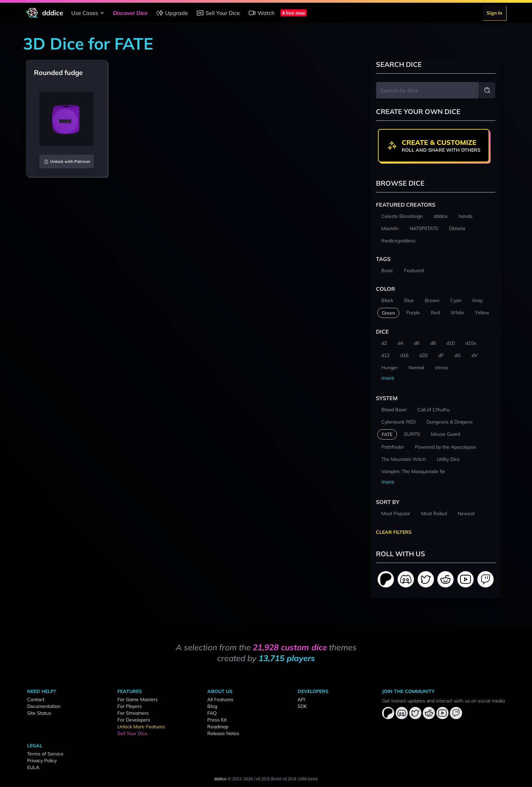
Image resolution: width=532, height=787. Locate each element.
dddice (220, 779)
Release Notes (223, 733)
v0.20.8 (263, 779)
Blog (212, 706)
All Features (220, 699)
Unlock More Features (141, 727)
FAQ (212, 713)
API (301, 699)
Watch (261, 13)
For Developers (134, 720)
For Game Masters (138, 699)
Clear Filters (394, 532)
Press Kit (217, 720)
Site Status (39, 713)
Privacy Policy (42, 761)
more (388, 378)
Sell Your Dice (218, 13)
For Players (130, 706)
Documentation (44, 706)
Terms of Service (45, 754)
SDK (302, 706)
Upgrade (172, 13)
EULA (33, 767)
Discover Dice (130, 13)
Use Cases (89, 13)
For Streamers (133, 713)
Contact (36, 699)
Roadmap (218, 727)
